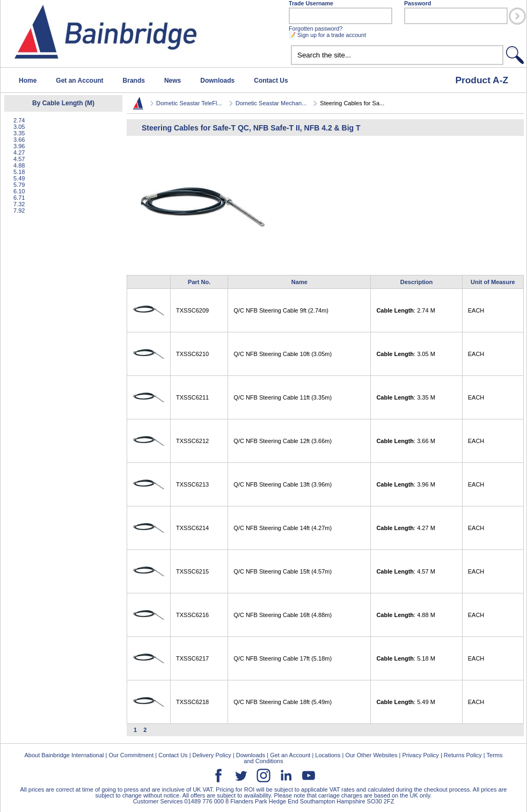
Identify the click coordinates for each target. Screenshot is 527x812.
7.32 (19, 204)
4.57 (19, 159)
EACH (476, 310)
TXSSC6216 (192, 615)
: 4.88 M (405, 615)
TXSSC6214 (192, 528)
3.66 (19, 140)
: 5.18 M (405, 658)
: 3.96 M (405, 484)
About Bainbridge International (64, 755)
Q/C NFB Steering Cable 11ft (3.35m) (283, 397)
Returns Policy (463, 755)
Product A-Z (482, 80)
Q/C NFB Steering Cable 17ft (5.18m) (283, 658)
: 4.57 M (405, 571)
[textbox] (397, 55)
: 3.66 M (405, 441)
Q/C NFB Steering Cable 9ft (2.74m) (281, 310)
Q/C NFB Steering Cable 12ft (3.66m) (283, 441)
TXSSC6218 (192, 702)
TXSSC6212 (192, 441)
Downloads (217, 81)
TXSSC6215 (192, 571)
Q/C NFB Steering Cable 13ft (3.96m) (283, 484)
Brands (134, 81)
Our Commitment (131, 755)
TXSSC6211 (192, 397)
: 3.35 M (405, 397)
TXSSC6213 (192, 484)
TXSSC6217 (192, 658)
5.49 (19, 178)
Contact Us (271, 81)
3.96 (19, 146)
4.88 (19, 165)
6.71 (19, 198)
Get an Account (79, 81)
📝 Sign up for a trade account (327, 35)
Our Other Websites (371, 755)
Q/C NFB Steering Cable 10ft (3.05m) (283, 354)
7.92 (19, 211)
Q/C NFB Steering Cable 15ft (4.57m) (283, 571)
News (173, 81)
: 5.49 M (405, 702)
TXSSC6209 (192, 310)
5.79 (19, 185)
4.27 (19, 153)
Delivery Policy (212, 755)
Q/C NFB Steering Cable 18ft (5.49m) (283, 702)
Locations (328, 755)
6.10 (19, 191)
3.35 (19, 133)
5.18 (19, 172)
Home (28, 81)
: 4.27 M (405, 528)
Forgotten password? (316, 28)
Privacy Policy (420, 755)
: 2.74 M (405, 310)
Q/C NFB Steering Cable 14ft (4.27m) (283, 528)
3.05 (19, 127)
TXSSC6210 (192, 354)
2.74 (19, 120)
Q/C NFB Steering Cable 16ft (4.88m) (283, 615)
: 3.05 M (405, 354)
